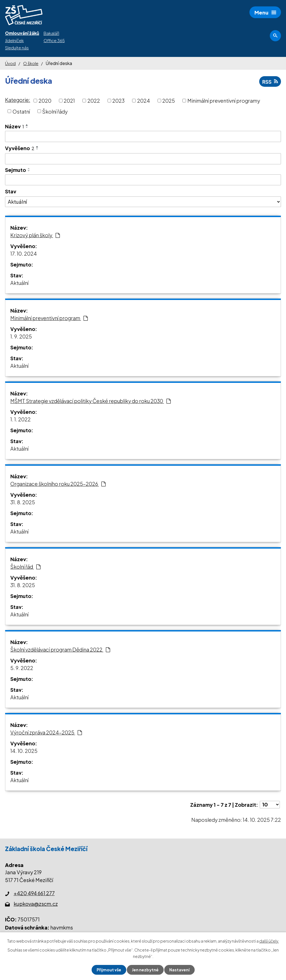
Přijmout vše (109, 970)
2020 (45, 101)
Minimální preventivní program (49, 318)
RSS (270, 82)
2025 (169, 101)
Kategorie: (18, 100)
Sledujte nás (17, 48)
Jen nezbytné (145, 970)
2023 (118, 101)
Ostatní (21, 111)
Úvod (10, 63)
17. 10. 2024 (24, 254)
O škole (31, 63)
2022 (94, 101)
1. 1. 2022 (21, 419)
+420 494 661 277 (34, 893)
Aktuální (19, 283)
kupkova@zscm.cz (36, 904)
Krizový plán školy (35, 235)
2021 (69, 101)
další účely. (269, 941)
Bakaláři (51, 33)
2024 (144, 101)
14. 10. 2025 (24, 751)
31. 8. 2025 (23, 502)
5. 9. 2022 (22, 668)
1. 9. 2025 (21, 336)
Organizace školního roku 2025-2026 (58, 484)
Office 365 (54, 40)
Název (15, 126)
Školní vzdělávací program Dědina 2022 (60, 649)
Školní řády (55, 111)
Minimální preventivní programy (224, 101)
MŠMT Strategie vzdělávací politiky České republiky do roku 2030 (90, 401)
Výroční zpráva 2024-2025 (46, 732)
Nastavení (179, 970)
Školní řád (25, 567)
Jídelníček (14, 40)
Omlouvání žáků (22, 33)
